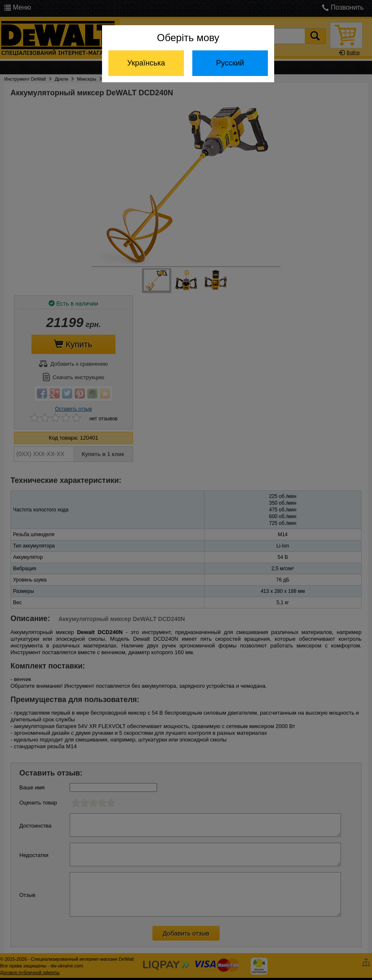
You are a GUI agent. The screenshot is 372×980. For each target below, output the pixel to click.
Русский (230, 63)
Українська (146, 63)
